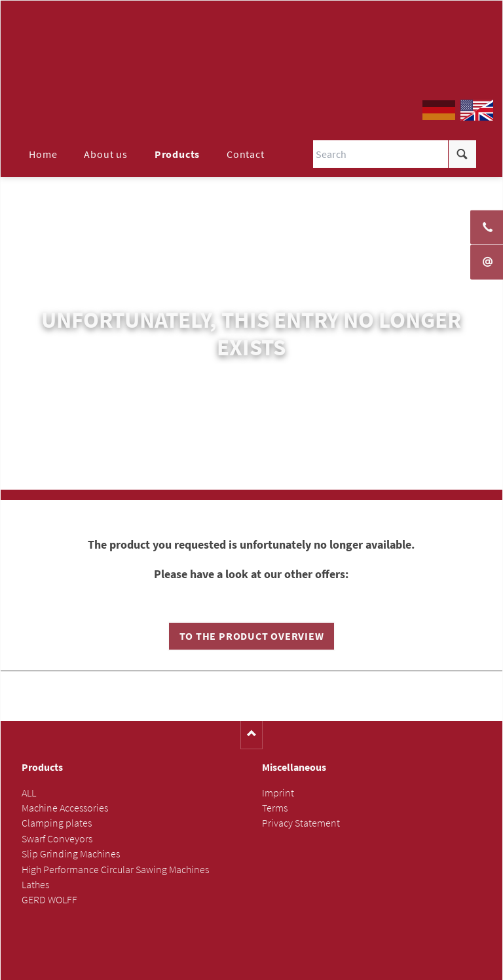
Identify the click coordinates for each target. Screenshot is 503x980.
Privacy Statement (301, 824)
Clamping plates (57, 824)
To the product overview (252, 637)
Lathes (35, 885)
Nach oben (252, 736)
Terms (275, 809)
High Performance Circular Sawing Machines (115, 870)
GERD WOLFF (49, 900)
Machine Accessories (65, 809)
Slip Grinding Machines (71, 854)
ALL (29, 794)
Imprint (278, 794)
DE (439, 111)
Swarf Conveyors (57, 839)
